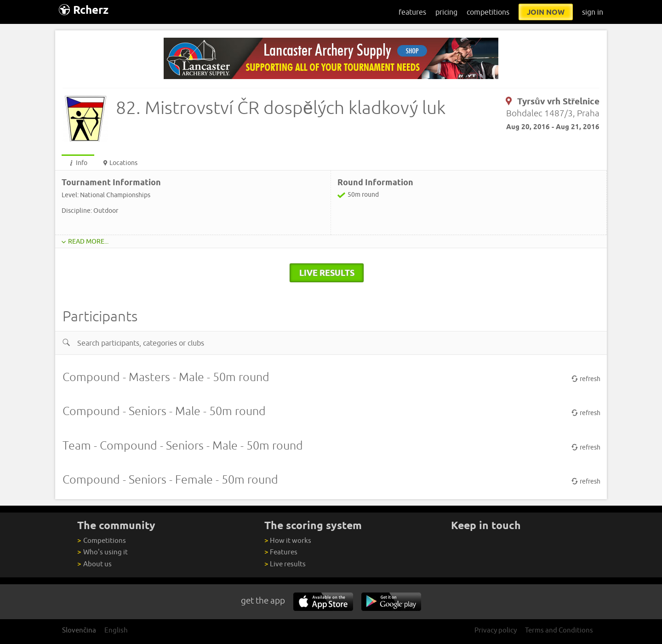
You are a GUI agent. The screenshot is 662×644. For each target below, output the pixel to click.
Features (281, 552)
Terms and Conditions (559, 630)
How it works (288, 540)
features (412, 12)
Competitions (101, 540)
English (116, 630)
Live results (285, 564)
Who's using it (102, 552)
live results (327, 273)
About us (94, 564)
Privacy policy (496, 630)
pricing (446, 12)
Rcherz (84, 10)
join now (546, 12)
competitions (488, 12)
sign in (593, 12)
